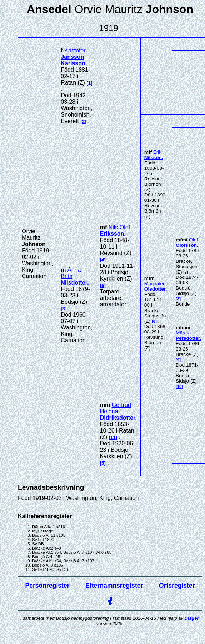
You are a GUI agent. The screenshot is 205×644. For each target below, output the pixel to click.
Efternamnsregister (114, 586)
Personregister (47, 586)
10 (179, 387)
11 (113, 437)
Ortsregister (177, 586)
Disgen (192, 618)
